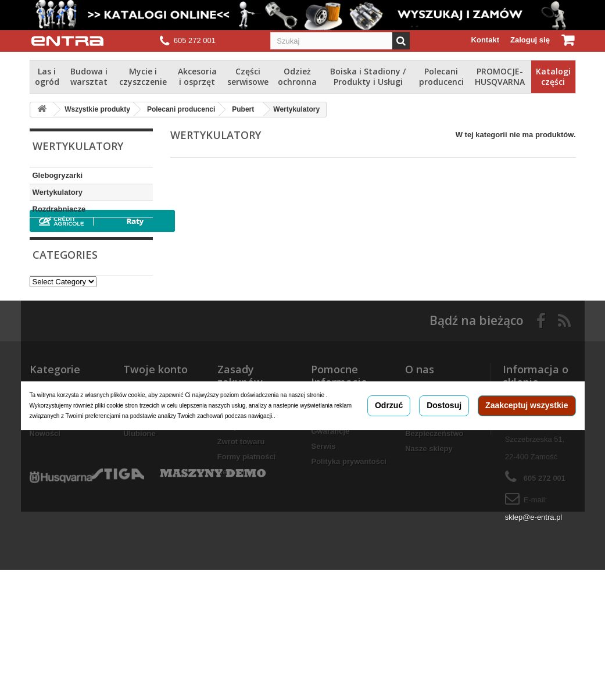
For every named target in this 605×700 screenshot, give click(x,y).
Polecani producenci (441, 76)
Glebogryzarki (58, 175)
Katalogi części (553, 76)
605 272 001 (195, 40)
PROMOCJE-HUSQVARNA (500, 76)
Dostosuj (444, 485)
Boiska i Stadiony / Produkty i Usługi (368, 76)
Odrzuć (389, 485)
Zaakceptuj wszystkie (527, 485)
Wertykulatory (58, 192)
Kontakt (485, 40)
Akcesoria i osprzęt (197, 76)
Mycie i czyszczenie (143, 76)
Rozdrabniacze (59, 209)
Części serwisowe (248, 76)
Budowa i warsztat (89, 76)
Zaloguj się (530, 40)
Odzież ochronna (297, 76)
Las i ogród (47, 76)
